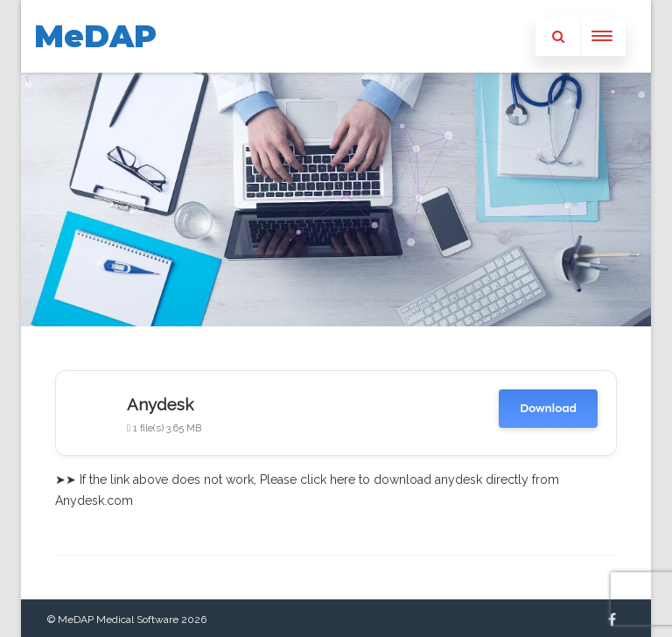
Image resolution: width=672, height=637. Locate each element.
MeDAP (95, 36)
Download (548, 408)
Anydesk (160, 404)
